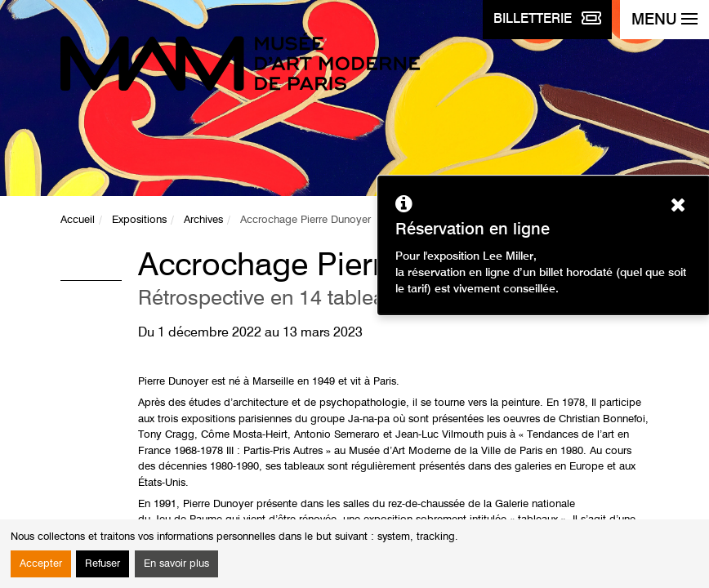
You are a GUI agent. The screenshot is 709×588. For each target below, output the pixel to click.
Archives (203, 220)
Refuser (103, 564)
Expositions (139, 220)
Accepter (41, 564)
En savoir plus (176, 564)
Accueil (78, 220)
